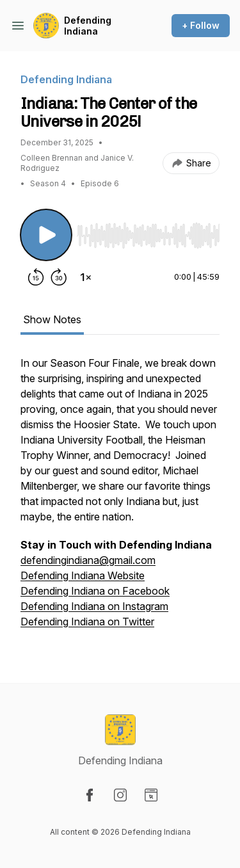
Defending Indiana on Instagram (94, 606)
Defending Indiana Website (83, 575)
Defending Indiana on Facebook (95, 591)
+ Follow (201, 25)
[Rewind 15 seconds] (36, 277)
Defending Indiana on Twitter (87, 622)
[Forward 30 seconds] (59, 277)
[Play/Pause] (46, 235)
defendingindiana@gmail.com (88, 560)
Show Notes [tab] (52, 319)
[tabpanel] (120, 499)
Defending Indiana (88, 26)
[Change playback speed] (86, 277)
